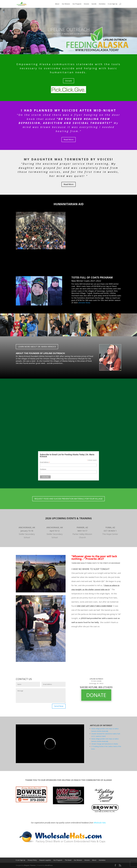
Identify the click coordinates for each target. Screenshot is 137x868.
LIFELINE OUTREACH (69, 29)
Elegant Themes (30, 865)
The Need (68, 860)
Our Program (77, 4)
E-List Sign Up (113, 4)
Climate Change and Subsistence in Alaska (105, 744)
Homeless (102, 4)
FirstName (43, 469)
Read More (69, 139)
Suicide (94, 4)
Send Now (59, 706)
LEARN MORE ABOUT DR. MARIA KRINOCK (37, 347)
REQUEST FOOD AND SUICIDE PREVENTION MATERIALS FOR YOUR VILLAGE (68, 499)
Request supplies (45, 860)
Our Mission (66, 4)
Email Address (45, 462)
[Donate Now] (84, 303)
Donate (86, 4)
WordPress (49, 865)
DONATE (96, 695)
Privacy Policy (32, 860)
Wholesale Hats (100, 823)
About (57, 4)
